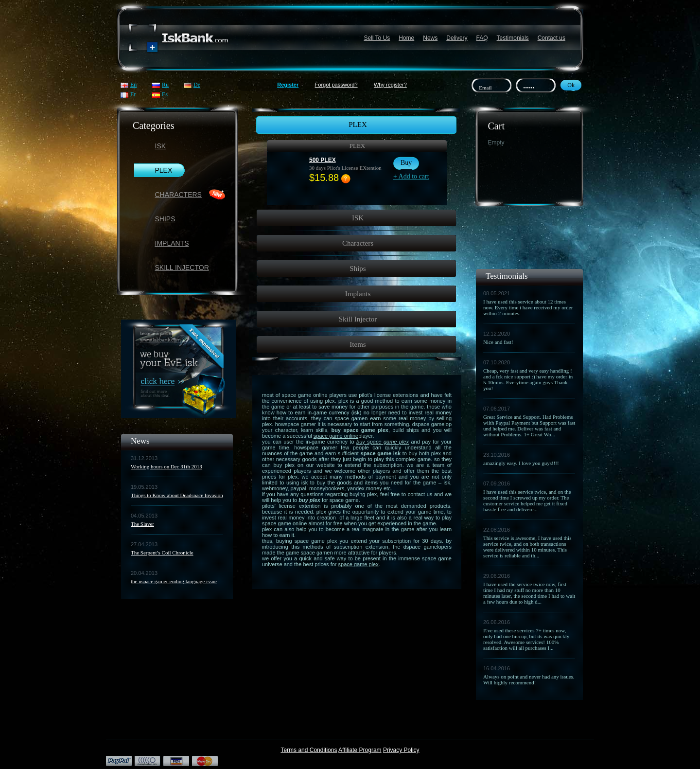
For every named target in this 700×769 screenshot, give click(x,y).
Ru (165, 85)
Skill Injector (182, 268)
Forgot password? (336, 85)
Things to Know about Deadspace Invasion (177, 495)
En (133, 85)
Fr (133, 94)
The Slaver (142, 524)
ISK (161, 146)
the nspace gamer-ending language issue (174, 581)
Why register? (390, 85)
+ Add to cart (411, 176)
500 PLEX (323, 160)
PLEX (164, 170)
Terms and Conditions (309, 750)
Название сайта (179, 38)
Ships (165, 219)
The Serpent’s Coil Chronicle (162, 553)
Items (358, 344)
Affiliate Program (360, 750)
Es (165, 94)
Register (288, 85)
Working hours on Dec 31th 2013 (166, 466)
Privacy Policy (401, 750)
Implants (172, 243)
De (197, 85)
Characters (178, 195)
